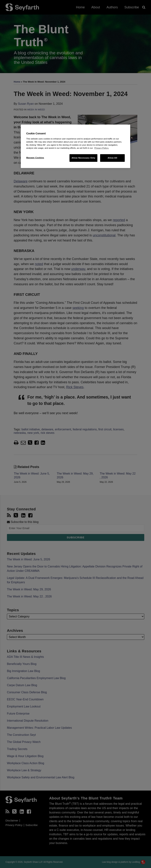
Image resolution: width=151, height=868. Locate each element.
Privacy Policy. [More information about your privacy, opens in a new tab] (101, 148)
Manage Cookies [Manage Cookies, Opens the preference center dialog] (35, 158)
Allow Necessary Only (83, 158)
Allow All (112, 158)
